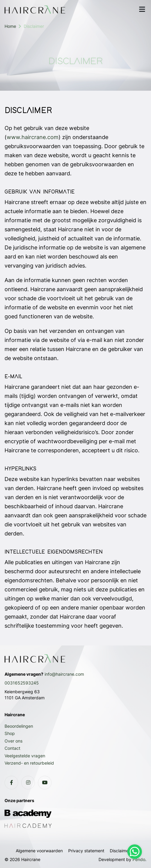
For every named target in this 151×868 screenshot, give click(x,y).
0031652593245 (22, 683)
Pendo (139, 859)
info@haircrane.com (64, 674)
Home (10, 26)
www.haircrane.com (33, 137)
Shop (10, 733)
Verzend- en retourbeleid (29, 763)
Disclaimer (120, 851)
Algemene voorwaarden (39, 851)
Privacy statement (86, 851)
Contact (12, 748)
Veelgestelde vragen (25, 756)
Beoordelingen (19, 726)
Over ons (13, 741)
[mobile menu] (142, 9)
